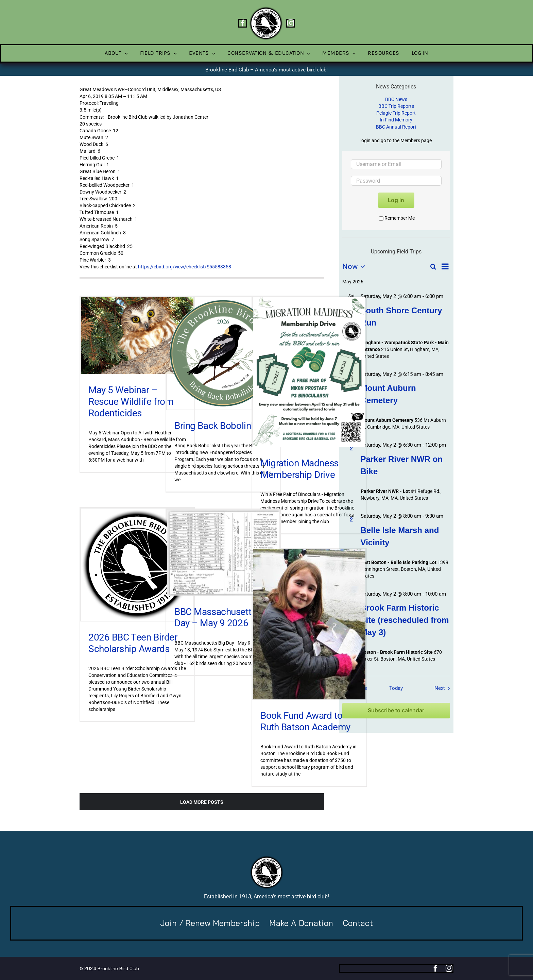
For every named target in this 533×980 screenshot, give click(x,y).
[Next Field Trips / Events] (444, 688)
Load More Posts (202, 802)
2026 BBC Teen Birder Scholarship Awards (133, 643)
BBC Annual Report (396, 127)
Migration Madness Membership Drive (299, 469)
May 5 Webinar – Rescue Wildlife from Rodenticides (131, 401)
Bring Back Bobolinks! (218, 426)
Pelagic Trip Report (396, 113)
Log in (396, 200)
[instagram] (291, 23)
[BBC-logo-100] (266, 9)
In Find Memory (396, 120)
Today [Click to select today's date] (396, 688)
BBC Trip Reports (396, 106)
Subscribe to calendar (396, 710)
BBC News (396, 99)
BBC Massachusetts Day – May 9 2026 (215, 618)
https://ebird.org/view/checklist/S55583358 (185, 267)
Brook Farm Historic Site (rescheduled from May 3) (405, 620)
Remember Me (397, 218)
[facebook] (243, 23)
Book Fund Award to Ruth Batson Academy (305, 721)
